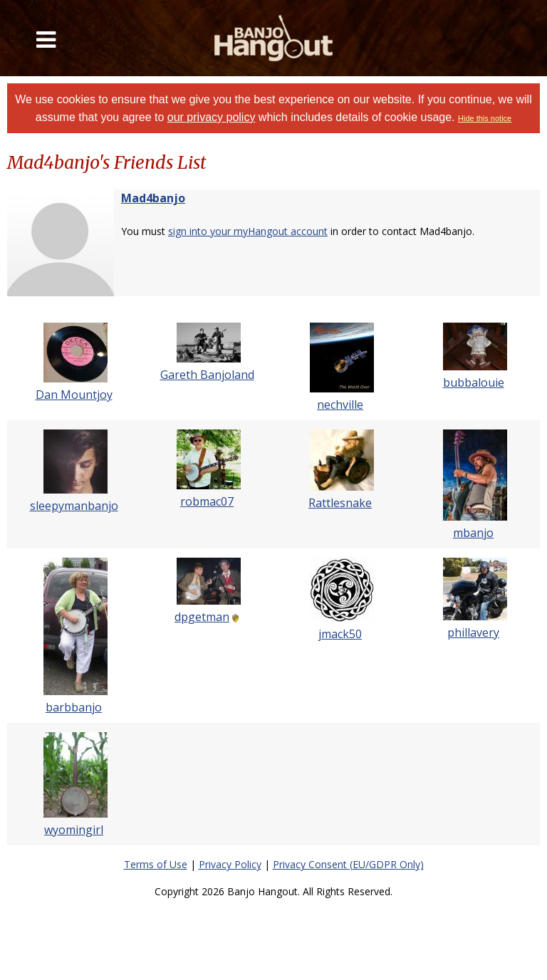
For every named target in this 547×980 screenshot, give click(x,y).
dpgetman (202, 617)
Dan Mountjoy (74, 395)
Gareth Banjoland (207, 375)
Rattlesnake (340, 503)
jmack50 (340, 634)
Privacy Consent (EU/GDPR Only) (348, 864)
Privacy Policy (230, 864)
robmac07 (207, 501)
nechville (340, 405)
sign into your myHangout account (248, 231)
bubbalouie (474, 382)
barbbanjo (74, 707)
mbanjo (473, 533)
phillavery (473, 632)
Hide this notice (485, 118)
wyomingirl (74, 830)
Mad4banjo (153, 198)
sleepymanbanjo (74, 506)
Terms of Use (156, 864)
